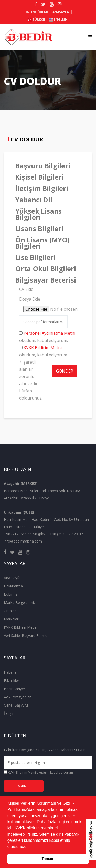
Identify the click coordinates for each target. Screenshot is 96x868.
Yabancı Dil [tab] (34, 200)
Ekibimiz (10, 594)
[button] (28, 847)
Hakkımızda (13, 586)
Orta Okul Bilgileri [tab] (46, 269)
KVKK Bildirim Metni (43, 348)
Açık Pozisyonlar (17, 697)
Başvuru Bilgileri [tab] (43, 166)
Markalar (11, 619)
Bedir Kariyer (14, 689)
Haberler (11, 672)
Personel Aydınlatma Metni (49, 333)
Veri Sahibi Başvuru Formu (26, 635)
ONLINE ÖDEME (36, 12)
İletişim (10, 713)
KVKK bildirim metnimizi (36, 828)
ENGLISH (58, 20)
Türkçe (36, 20)
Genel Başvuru (16, 705)
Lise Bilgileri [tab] (35, 257)
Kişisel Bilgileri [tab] (40, 177)
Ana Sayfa (12, 578)
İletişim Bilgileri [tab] (42, 188)
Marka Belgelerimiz (20, 603)
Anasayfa (61, 12)
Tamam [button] (48, 859)
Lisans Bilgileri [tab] (39, 229)
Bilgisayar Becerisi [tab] (46, 280)
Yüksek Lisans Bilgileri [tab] (39, 214)
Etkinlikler (12, 680)
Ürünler (10, 611)
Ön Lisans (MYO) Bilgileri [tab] (42, 243)
